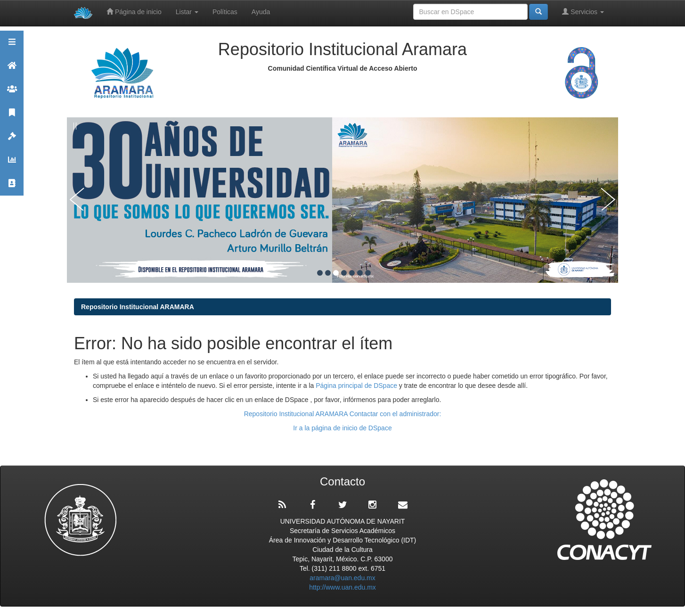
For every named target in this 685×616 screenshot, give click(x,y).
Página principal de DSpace (357, 386)
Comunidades (12, 93)
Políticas (225, 12)
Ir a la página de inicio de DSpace (342, 428)
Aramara (12, 70)
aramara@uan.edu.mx (342, 578)
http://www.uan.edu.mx (342, 587)
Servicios (583, 12)
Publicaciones (12, 117)
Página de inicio (134, 12)
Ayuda (261, 12)
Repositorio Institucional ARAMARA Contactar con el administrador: (343, 414)
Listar (187, 12)
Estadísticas (12, 164)
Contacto (12, 187)
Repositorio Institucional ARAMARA (138, 307)
